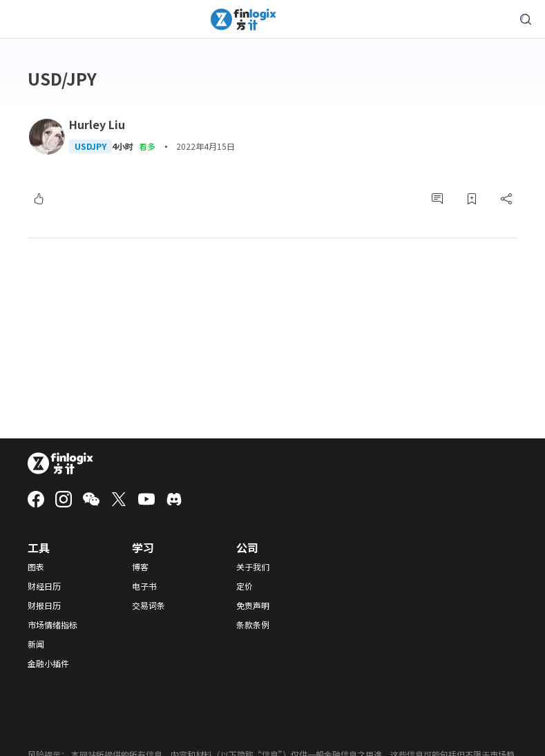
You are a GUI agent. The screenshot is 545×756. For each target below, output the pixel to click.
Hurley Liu (97, 124)
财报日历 (44, 605)
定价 (245, 586)
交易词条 (149, 605)
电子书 (144, 586)
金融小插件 (48, 663)
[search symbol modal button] (526, 19)
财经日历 (44, 586)
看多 (147, 146)
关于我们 (253, 567)
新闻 (36, 644)
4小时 (123, 146)
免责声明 (253, 605)
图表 (36, 567)
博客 (140, 567)
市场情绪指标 (52, 625)
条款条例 (253, 625)
